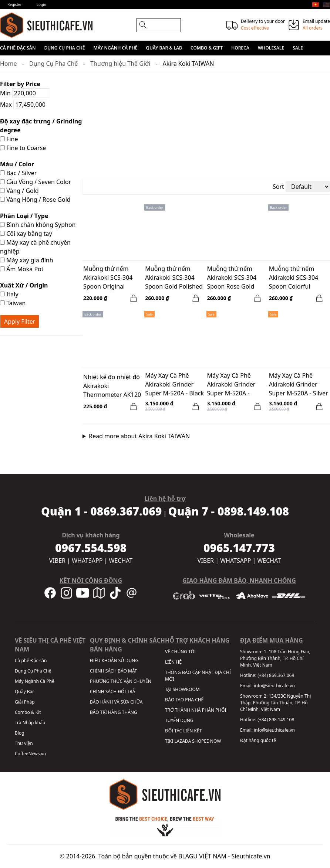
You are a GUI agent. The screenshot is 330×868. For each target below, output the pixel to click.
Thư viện (24, 743)
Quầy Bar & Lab (164, 48)
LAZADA (183, 741)
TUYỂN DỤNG (179, 720)
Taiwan (13, 303)
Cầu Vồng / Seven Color (36, 182)
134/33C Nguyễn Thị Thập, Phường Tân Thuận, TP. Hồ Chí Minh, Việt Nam (275, 703)
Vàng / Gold (19, 191)
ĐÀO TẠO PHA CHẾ (184, 700)
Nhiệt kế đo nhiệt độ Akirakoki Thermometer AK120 (112, 386)
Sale (298, 48)
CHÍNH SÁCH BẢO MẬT (113, 671)
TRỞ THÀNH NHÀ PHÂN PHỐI (196, 710)
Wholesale (271, 48)
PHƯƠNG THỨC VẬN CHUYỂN (121, 681)
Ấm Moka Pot (22, 269)
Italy (9, 294)
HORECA (240, 48)
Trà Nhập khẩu (30, 723)
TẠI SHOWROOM (182, 689)
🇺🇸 (326, 4)
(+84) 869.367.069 (276, 675)
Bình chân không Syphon (38, 225)
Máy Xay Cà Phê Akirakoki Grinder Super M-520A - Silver (299, 384)
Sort (278, 187)
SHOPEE (200, 741)
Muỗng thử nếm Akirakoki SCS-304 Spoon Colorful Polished (294, 278)
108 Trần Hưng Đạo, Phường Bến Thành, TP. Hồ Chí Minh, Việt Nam (275, 658)
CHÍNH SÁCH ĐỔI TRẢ (112, 692)
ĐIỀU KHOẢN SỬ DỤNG (114, 661)
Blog (20, 733)
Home (9, 64)
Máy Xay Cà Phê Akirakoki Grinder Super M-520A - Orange (231, 385)
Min (25, 93)
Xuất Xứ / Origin (24, 285)
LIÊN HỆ (173, 662)
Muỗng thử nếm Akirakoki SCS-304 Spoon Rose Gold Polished (232, 278)
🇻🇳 (316, 4)
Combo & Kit (28, 712)
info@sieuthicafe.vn (274, 686)
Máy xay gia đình (27, 260)
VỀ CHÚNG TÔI (180, 652)
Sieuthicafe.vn (251, 856)
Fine (9, 139)
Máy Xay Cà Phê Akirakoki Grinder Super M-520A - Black (174, 384)
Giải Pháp (25, 702)
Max (25, 105)
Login (41, 4)
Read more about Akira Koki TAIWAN (139, 436)
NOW (216, 741)
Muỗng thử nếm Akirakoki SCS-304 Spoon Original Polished (108, 278)
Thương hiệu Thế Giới (120, 64)
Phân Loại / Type (24, 216)
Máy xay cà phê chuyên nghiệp (35, 247)
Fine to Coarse (23, 148)
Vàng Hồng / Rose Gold (35, 200)
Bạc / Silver (18, 173)
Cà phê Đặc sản (18, 48)
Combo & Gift (207, 48)
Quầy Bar (24, 692)
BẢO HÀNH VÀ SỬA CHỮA (116, 702)
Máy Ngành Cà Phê (116, 48)
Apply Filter (20, 321)
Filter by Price (20, 84)
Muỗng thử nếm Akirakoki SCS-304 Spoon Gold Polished (174, 278)
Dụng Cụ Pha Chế (65, 48)
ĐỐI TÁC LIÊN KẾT (183, 731)
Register (15, 4)
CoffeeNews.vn (30, 754)
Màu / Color (17, 164)
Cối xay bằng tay (26, 234)
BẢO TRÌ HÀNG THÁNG (114, 712)
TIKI (169, 741)
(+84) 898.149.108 (276, 720)
